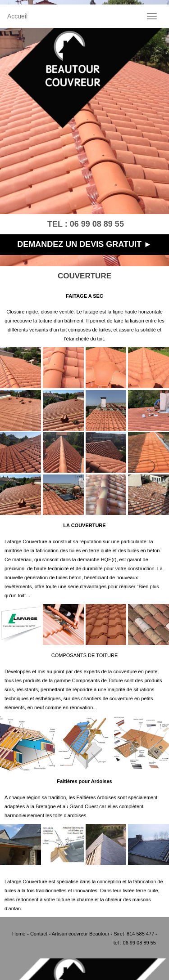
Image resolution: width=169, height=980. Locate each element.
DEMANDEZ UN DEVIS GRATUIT (79, 244)
